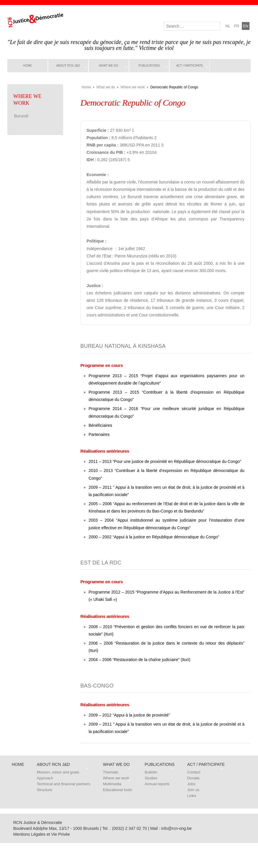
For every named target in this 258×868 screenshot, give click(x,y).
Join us (193, 790)
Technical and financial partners (63, 784)
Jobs (191, 784)
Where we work (133, 87)
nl (228, 26)
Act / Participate (190, 66)
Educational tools (117, 790)
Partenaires (99, 434)
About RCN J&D (68, 66)
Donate (193, 778)
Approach (45, 778)
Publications (149, 66)
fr (237, 26)
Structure (45, 790)
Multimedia (112, 784)
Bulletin (151, 772)
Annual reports (157, 784)
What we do (109, 66)
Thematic (111, 772)
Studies (151, 778)
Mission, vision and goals (58, 772)
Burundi (21, 116)
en (246, 26)
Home (27, 66)
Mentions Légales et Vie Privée (42, 834)
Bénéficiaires (100, 425)
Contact (194, 772)
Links (192, 796)
